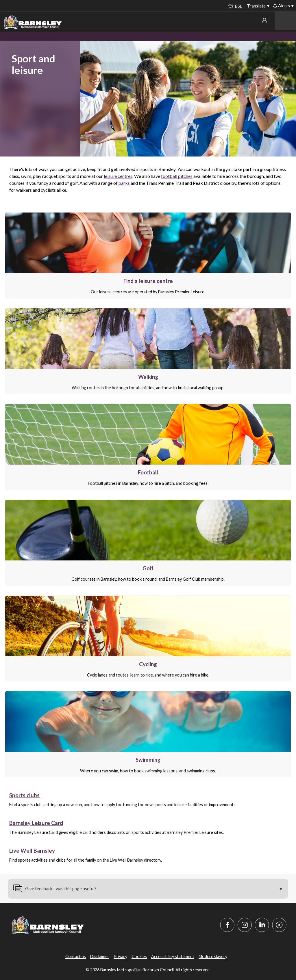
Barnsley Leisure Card (36, 823)
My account (264, 21)
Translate (256, 6)
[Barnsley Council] (33, 22)
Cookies (139, 956)
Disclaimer (100, 956)
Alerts (282, 5)
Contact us (76, 956)
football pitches (177, 176)
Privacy (120, 956)
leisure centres (118, 176)
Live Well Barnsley (32, 851)
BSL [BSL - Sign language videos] (235, 6)
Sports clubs (24, 795)
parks (124, 183)
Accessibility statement (173, 956)
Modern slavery (213, 956)
